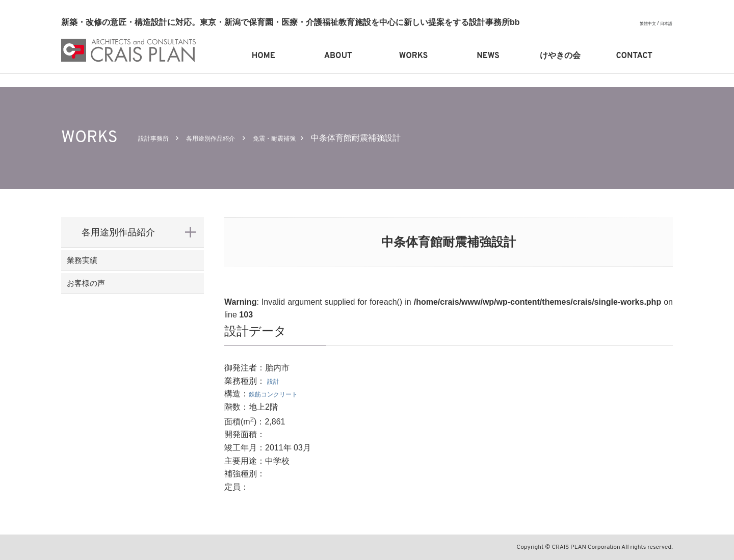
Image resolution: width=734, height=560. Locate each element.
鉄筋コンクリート (281, 394)
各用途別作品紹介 (229, 138)
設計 (275, 381)
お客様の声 (104, 299)
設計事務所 (159, 138)
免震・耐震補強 (308, 138)
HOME (264, 56)
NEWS (488, 56)
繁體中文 (643, 23)
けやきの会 (560, 56)
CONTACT (634, 56)
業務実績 (100, 265)
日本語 (665, 23)
